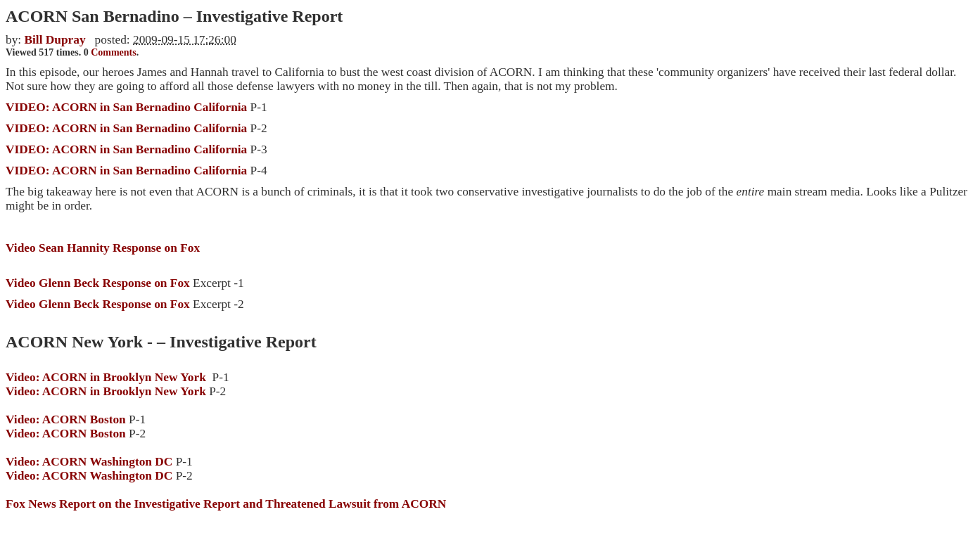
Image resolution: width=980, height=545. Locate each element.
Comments (114, 52)
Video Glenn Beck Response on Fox (125, 304)
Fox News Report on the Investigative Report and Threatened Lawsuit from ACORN (226, 504)
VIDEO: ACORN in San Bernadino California (128, 171)
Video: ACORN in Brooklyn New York (106, 377)
